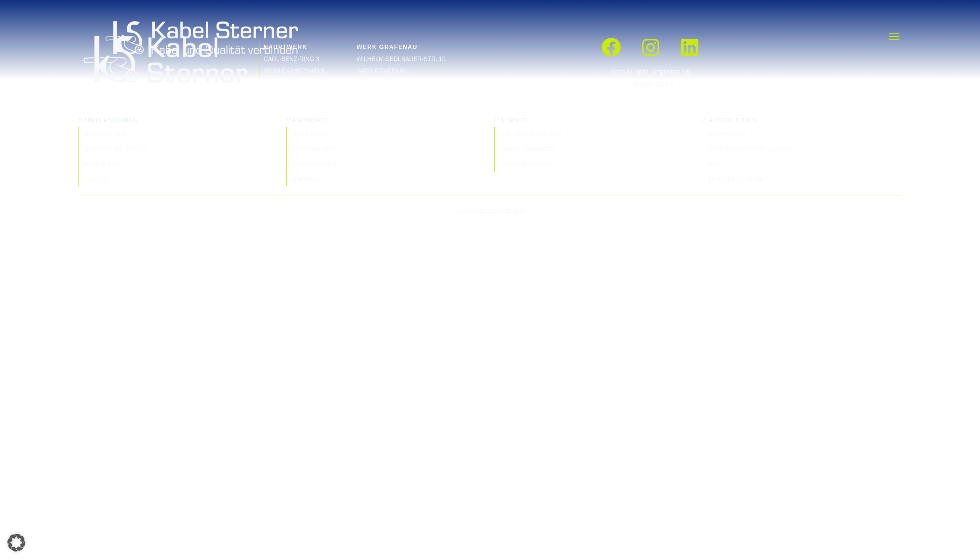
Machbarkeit (315, 164)
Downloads (105, 164)
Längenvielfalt (528, 164)
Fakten (97, 179)
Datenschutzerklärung (751, 149)
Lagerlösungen (528, 149)
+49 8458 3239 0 (651, 85)
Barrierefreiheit (739, 179)
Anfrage (308, 179)
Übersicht (311, 134)
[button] (16, 543)
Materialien (314, 149)
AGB (714, 164)
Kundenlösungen (531, 134)
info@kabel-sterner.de (651, 73)
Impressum (727, 134)
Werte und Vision (116, 149)
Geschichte (105, 134)
